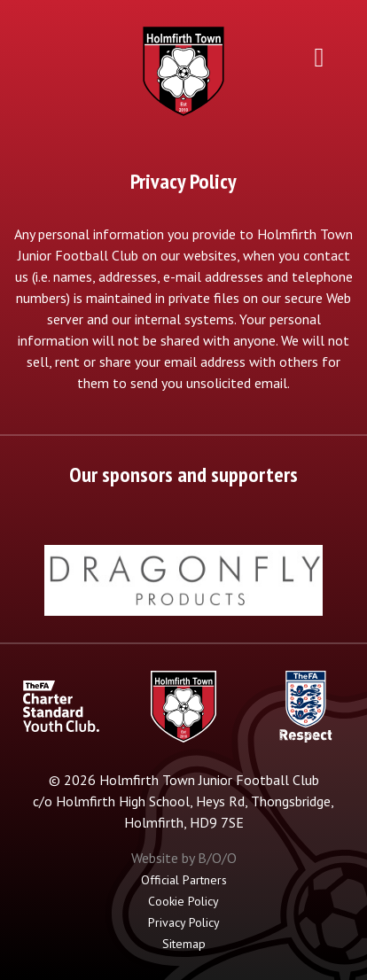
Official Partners (184, 880)
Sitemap (184, 944)
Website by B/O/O (184, 858)
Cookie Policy (183, 901)
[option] (183, 580)
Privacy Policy (184, 922)
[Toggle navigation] (319, 57)
